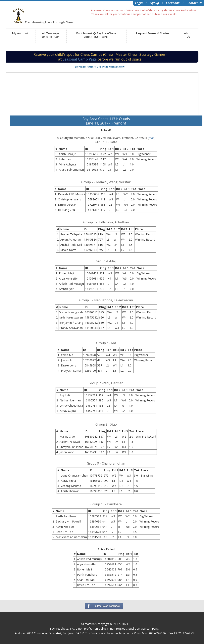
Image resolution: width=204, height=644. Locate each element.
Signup (154, 3)
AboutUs (188, 35)
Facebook (173, 3)
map (152, 138)
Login (139, 3)
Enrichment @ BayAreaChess (96, 35)
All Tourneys (51, 35)
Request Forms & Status (153, 33)
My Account (20, 33)
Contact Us (194, 3)
